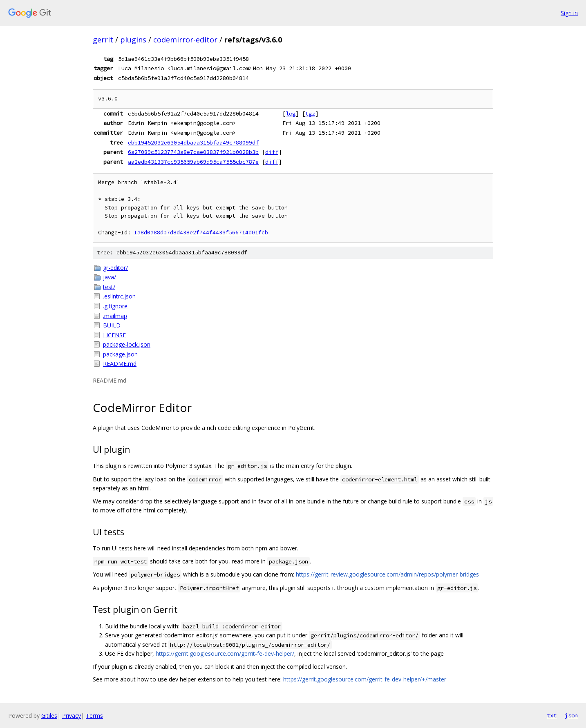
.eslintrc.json (119, 296)
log (291, 114)
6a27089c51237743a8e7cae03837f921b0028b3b (193, 152)
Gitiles (49, 716)
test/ (109, 287)
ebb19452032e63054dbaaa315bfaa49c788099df (193, 142)
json (571, 715)
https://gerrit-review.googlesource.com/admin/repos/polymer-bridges (387, 574)
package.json (120, 354)
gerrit (103, 40)
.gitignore (115, 306)
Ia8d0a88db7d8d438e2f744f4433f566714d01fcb (201, 233)
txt (552, 715)
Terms (94, 716)
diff (272, 152)
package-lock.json (127, 344)
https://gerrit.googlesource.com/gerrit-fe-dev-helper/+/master (365, 679)
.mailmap (115, 316)
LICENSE (114, 335)
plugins (133, 40)
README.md (120, 364)
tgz (310, 114)
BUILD (112, 325)
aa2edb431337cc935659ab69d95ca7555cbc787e (193, 162)
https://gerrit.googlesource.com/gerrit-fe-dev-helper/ (225, 653)
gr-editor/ (115, 268)
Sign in (569, 13)
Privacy (72, 716)
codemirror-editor (185, 40)
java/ (110, 277)
